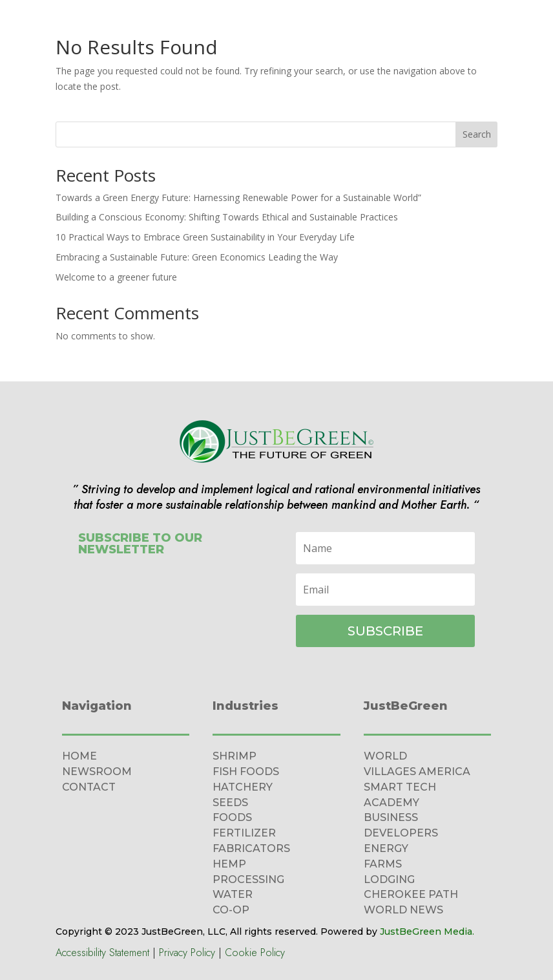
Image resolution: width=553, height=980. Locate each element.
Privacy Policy (187, 953)
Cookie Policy (255, 953)
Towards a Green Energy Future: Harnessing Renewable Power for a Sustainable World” (238, 197)
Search (477, 134)
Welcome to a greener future (116, 277)
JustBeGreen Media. (427, 932)
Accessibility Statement (102, 953)
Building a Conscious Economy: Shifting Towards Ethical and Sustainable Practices (227, 217)
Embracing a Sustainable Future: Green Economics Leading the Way (197, 257)
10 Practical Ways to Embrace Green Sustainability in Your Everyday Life (205, 237)
